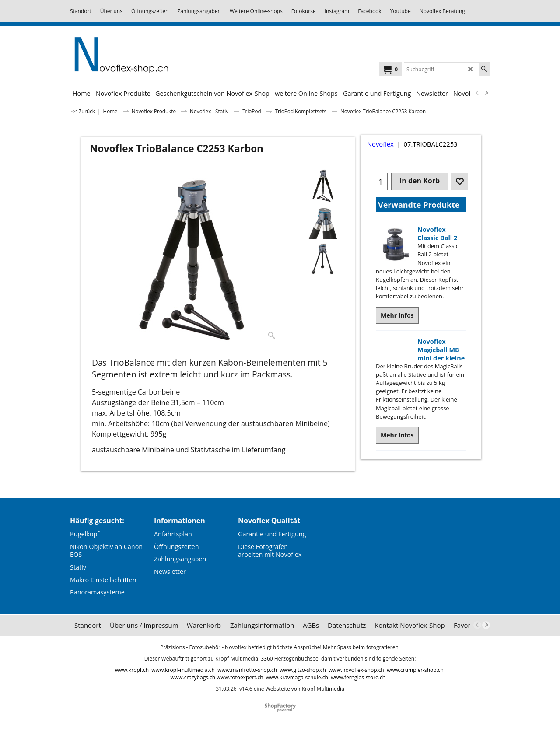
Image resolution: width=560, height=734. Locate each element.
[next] (486, 93)
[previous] (477, 93)
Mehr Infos (397, 315)
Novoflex (380, 144)
